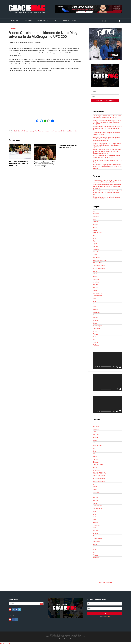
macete (95, 290)
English (95, 244)
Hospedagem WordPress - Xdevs (66, 639)
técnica (95, 331)
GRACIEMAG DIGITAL (70, 21)
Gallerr (95, 255)
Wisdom (95, 342)
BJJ (15, 131)
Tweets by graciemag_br (105, 582)
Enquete (95, 246)
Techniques (96, 329)
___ (94, 211)
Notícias (15, 21)
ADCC (95, 219)
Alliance (95, 225)
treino (75, 131)
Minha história (97, 293)
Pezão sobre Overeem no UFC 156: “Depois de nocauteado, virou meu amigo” (44, 164)
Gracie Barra (97, 257)
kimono (47, 131)
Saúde (95, 323)
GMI (56, 21)
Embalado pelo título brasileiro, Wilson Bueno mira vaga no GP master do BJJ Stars (107, 117)
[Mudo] (117, 367)
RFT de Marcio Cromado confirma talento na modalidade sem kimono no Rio (107, 157)
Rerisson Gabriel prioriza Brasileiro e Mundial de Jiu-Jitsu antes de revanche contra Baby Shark (107, 128)
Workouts (96, 345)
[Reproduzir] (95, 367)
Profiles (95, 318)
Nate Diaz (69, 131)
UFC (10, 133)
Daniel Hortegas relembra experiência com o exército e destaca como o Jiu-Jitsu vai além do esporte (107, 122)
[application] (108, 360)
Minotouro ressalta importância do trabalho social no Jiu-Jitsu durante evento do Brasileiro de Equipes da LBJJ (106, 139)
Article (95, 227)
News (95, 304)
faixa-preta (33, 131)
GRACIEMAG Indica (99, 263)
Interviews (96, 279)
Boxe (94, 238)
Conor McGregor (23, 131)
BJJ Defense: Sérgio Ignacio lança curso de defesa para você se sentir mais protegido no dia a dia (107, 166)
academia (96, 216)
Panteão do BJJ (44, 21)
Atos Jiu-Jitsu (97, 233)
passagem (96, 312)
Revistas (96, 320)
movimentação (60, 131)
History (95, 274)
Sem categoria (97, 326)
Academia (96, 214)
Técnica (95, 334)
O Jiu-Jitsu (28, 21)
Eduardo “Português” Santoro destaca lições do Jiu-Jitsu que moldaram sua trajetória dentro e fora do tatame (107, 151)
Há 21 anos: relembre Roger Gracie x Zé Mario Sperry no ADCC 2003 (19, 163)
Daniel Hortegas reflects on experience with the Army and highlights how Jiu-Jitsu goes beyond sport (107, 145)
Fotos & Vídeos (98, 252)
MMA (52, 131)
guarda (95, 271)
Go (42, 604)
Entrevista (96, 249)
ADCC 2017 (96, 222)
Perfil (95, 315)
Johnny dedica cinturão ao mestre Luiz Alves (68, 146)
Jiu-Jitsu (41, 131)
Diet (94, 241)
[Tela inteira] (120, 367)
